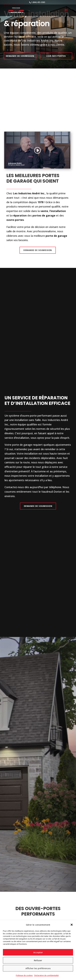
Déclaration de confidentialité (46, 975)
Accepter (38, 952)
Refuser (38, 960)
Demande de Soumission (38, 250)
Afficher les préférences (38, 968)
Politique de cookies (24, 975)
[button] (72, 925)
